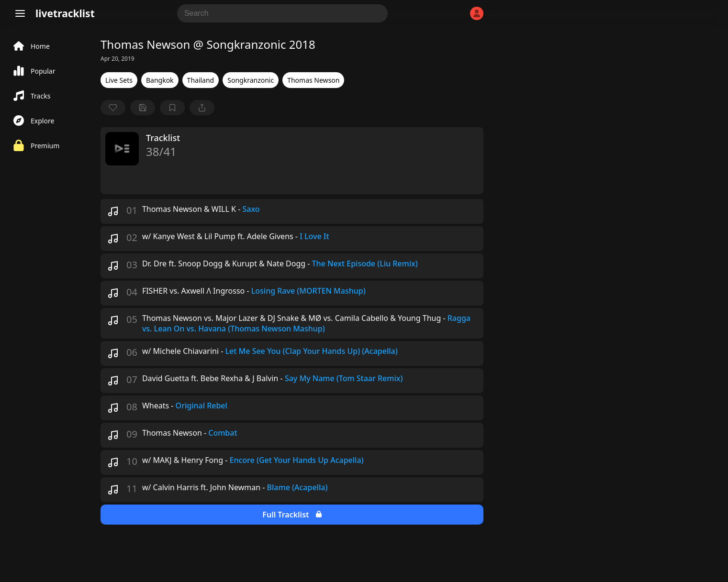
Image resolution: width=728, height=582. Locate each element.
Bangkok (160, 80)
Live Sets (119, 80)
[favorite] (113, 108)
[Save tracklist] (143, 108)
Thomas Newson (313, 80)
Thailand (201, 80)
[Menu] (20, 13)
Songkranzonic (251, 80)
